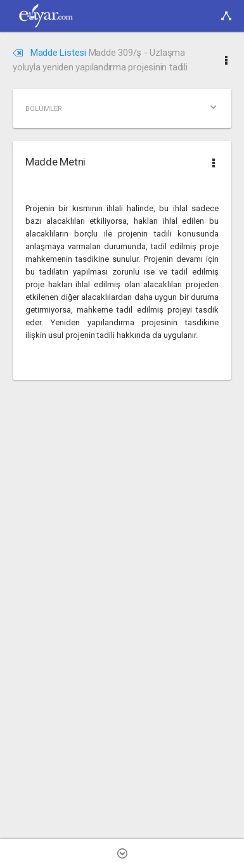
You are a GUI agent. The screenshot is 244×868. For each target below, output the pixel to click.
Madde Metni (55, 162)
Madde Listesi (51, 53)
